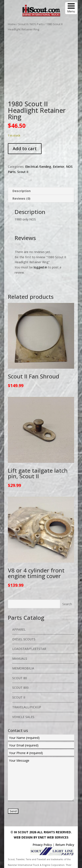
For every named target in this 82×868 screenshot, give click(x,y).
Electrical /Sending (38, 150)
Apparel (19, 613)
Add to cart (25, 132)
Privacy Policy (42, 828)
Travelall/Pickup (27, 690)
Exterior (59, 150)
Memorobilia (23, 652)
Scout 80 (20, 661)
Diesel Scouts (24, 622)
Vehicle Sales (23, 700)
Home (12, 24)
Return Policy (65, 828)
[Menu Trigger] (71, 8)
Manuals (20, 642)
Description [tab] (22, 174)
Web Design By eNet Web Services (41, 821)
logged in (40, 251)
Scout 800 (20, 671)
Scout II (23, 24)
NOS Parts (37, 24)
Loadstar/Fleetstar (29, 632)
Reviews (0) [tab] (21, 182)
